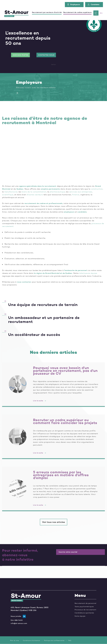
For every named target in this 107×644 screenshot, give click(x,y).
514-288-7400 (17, 620)
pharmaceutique (57, 192)
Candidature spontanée (84, 613)
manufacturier (11, 192)
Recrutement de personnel (85, 603)
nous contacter (24, 282)
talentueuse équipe (88, 273)
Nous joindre (16, 616)
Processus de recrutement (85, 610)
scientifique (8, 195)
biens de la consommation (34, 192)
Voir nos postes (20, 55)
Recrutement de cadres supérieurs (77, 12)
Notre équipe (80, 616)
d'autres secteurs (35, 195)
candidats (82, 212)
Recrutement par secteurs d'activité (47, 12)
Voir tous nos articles (54, 522)
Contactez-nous (46, 55)
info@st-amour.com (19, 623)
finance (76, 195)
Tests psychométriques (84, 606)
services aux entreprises (81, 192)
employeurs (69, 212)
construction (97, 189)
